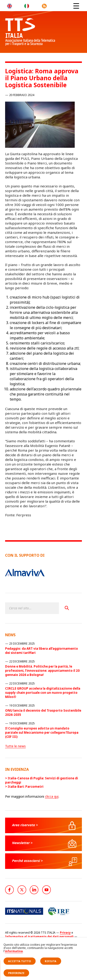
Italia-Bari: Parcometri (26, 787)
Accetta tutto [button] (19, 961)
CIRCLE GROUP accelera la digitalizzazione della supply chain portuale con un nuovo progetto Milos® (43, 693)
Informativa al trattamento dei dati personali (39, 937)
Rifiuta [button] (51, 961)
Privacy (65, 933)
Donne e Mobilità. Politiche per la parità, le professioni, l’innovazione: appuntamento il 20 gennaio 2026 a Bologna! (42, 671)
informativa (14, 951)
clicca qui (52, 796)
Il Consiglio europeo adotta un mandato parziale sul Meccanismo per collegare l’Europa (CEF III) (42, 733)
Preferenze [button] (16, 973)
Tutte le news (15, 746)
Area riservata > (25, 825)
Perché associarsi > (27, 861)
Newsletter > (22, 843)
